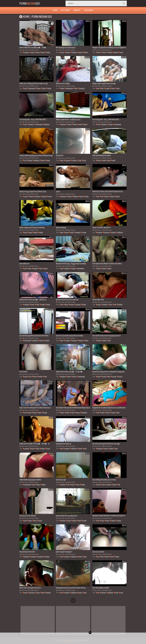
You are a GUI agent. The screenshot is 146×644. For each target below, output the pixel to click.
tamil (42, 52)
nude (72, 413)
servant (114, 376)
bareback (106, 232)
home (32, 52)
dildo (114, 485)
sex (98, 88)
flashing (75, 196)
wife (61, 232)
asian (29, 268)
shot (84, 160)
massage (99, 449)
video (102, 413)
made (37, 52)
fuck (102, 88)
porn (110, 304)
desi (76, 88)
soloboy (74, 160)
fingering (74, 52)
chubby (113, 521)
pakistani (84, 413)
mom (102, 521)
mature (67, 52)
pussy (62, 52)
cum (79, 160)
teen (61, 160)
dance (77, 413)
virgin (43, 88)
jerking (69, 196)
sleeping (77, 232)
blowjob (31, 124)
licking (31, 196)
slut (115, 304)
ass (30, 376)
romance (77, 304)
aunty (121, 52)
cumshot (67, 160)
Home (55, 10)
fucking (30, 160)
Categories (89, 10)
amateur (26, 52)
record (120, 376)
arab (117, 88)
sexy (61, 340)
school (112, 196)
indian (48, 52)
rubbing (109, 52)
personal (81, 88)
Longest (77, 10)
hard (111, 557)
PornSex (30, 3)
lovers (84, 304)
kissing (46, 340)
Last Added (65, 10)
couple (107, 88)
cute (25, 88)
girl (101, 196)
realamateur (69, 88)
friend (117, 196)
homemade (31, 88)
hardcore (37, 196)
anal (25, 232)
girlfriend (46, 124)
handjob (74, 340)
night (113, 160)
